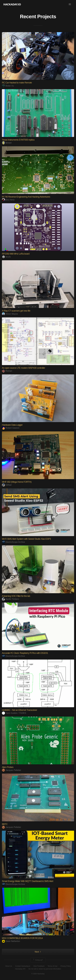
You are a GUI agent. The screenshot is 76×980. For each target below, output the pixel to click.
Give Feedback (39, 966)
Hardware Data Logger (12, 425)
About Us (9, 966)
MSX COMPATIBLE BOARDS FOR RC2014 (22, 938)
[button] (70, 4)
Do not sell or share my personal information (45, 969)
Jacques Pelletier (12, 770)
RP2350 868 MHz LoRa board (16, 254)
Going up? (38, 960)
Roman (7, 371)
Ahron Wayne (10, 314)
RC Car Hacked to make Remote (17, 83)
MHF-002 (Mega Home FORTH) (17, 482)
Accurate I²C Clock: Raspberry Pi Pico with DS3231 (25, 653)
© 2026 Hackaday (38, 974)
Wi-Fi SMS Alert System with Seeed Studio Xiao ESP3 (26, 539)
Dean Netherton (11, 941)
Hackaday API (20, 969)
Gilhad (7, 485)
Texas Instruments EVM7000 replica (18, 140)
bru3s (6, 257)
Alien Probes (8, 767)
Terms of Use (53, 966)
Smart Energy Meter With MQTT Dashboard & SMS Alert (28, 881)
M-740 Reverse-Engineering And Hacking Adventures (26, 197)
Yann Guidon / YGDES (14, 713)
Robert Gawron (11, 428)
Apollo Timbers (11, 599)
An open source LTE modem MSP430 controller (23, 368)
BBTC (5, 824)
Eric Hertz (8, 200)
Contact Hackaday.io (23, 966)
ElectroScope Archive (13, 542)
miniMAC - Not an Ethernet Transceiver (19, 710)
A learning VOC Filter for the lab (16, 596)
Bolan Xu (8, 86)
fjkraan (7, 143)
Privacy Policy (66, 966)
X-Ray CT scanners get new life (16, 311)
